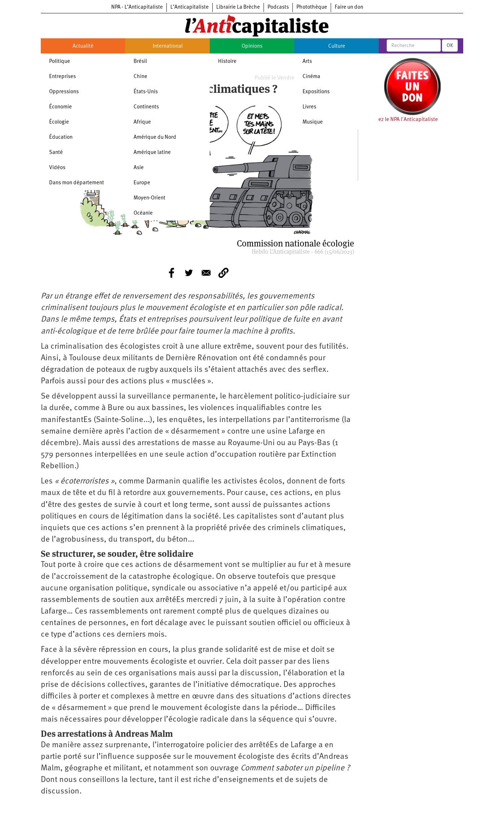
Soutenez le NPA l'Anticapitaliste (400, 120)
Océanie (143, 213)
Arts (307, 62)
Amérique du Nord (155, 137)
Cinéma (311, 77)
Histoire (227, 62)
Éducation (61, 137)
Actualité (83, 46)
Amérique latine (152, 153)
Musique (313, 122)
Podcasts (278, 7)
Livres (309, 107)
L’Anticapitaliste (190, 7)
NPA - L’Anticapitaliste (137, 7)
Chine (140, 77)
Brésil (140, 62)
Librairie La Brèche (238, 7)
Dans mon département (77, 183)
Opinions (252, 46)
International (168, 46)
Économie (60, 107)
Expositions (316, 92)
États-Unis (146, 92)
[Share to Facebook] (171, 273)
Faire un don (349, 7)
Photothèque (312, 7)
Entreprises (62, 77)
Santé (56, 153)
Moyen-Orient (149, 198)
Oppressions (64, 92)
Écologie (59, 122)
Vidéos (57, 168)
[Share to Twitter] (189, 273)
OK (450, 46)
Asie (139, 168)
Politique (60, 62)
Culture (337, 46)
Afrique (142, 122)
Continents (146, 107)
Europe (142, 183)
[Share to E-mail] (206, 273)
